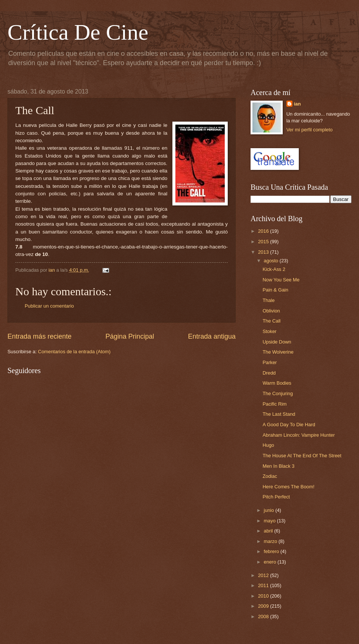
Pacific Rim (274, 404)
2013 (264, 252)
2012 (264, 575)
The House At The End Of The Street (302, 456)
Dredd (269, 373)
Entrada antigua (212, 336)
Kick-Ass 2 (274, 269)
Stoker (269, 331)
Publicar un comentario (49, 306)
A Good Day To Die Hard (289, 425)
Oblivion (271, 311)
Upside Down (277, 342)
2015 (264, 242)
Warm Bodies (277, 383)
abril (269, 531)
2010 (264, 596)
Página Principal (130, 336)
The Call (271, 321)
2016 (264, 231)
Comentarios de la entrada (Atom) (74, 352)
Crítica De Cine (78, 32)
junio (269, 510)
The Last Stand (279, 414)
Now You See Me (281, 280)
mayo (270, 521)
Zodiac (270, 476)
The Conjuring (278, 393)
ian (297, 104)
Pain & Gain (275, 290)
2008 (264, 616)
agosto (271, 261)
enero (271, 562)
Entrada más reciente (39, 336)
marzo (271, 541)
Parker (270, 362)
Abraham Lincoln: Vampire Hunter (299, 435)
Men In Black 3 (278, 466)
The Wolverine (278, 352)
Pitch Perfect (276, 497)
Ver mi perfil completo (310, 130)
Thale (269, 300)
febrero (272, 551)
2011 (264, 585)
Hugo (268, 445)
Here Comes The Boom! (289, 487)
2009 (264, 606)
